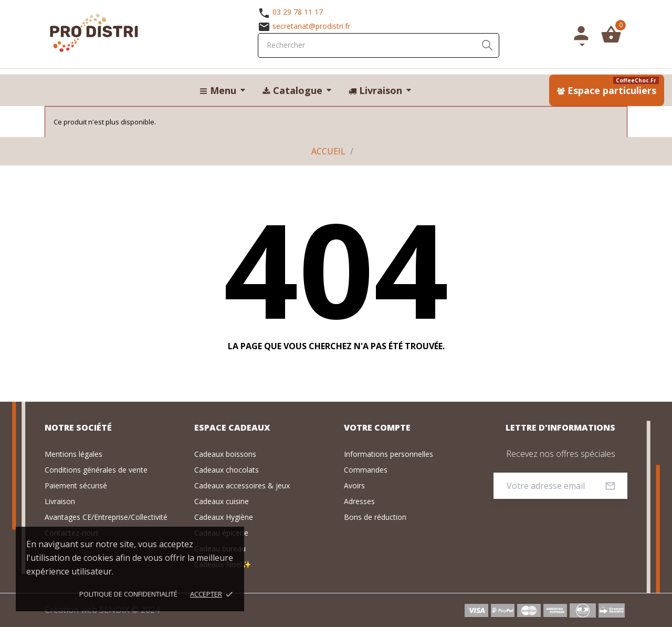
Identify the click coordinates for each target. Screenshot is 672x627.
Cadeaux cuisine (222, 501)
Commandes (366, 470)
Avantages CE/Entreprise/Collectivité (106, 517)
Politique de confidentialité (128, 594)
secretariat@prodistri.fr (311, 26)
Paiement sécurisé (76, 485)
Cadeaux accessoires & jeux (242, 485)
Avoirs (354, 485)
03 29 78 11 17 (298, 12)
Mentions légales (73, 454)
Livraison (60, 501)
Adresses (359, 501)
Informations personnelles (388, 454)
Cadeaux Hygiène (224, 517)
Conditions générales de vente (96, 470)
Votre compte (377, 427)
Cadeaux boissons (225, 454)
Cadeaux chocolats (227, 470)
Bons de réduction (375, 517)
